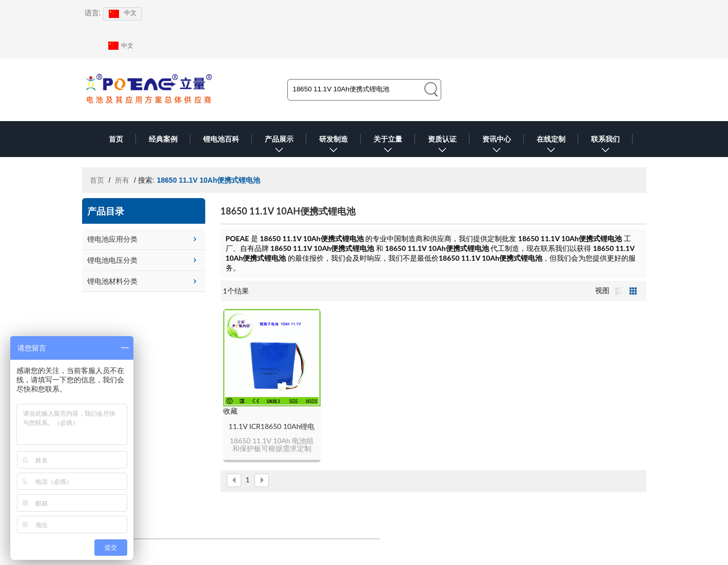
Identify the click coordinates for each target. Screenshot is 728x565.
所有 (122, 180)
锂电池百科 (221, 139)
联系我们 (605, 146)
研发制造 (333, 146)
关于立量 (388, 146)
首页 (116, 139)
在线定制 (551, 146)
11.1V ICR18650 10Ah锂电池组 (272, 427)
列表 (619, 291)
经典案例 (163, 139)
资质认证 (442, 146)
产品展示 (279, 146)
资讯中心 (497, 146)
